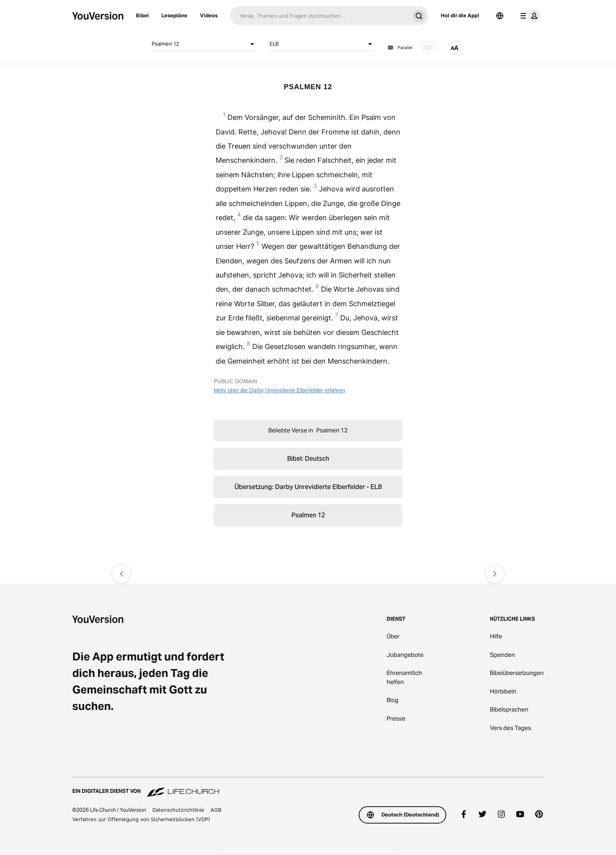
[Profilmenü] (529, 16)
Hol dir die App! (460, 15)
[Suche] (320, 16)
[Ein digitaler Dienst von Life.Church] (308, 787)
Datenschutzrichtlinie (178, 810)
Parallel (400, 48)
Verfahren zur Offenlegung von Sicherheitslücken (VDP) (141, 819)
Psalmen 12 (204, 44)
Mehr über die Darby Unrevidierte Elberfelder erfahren (280, 390)
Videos (209, 15)
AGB (216, 810)
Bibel (142, 15)
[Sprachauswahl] (500, 16)
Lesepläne (174, 15)
